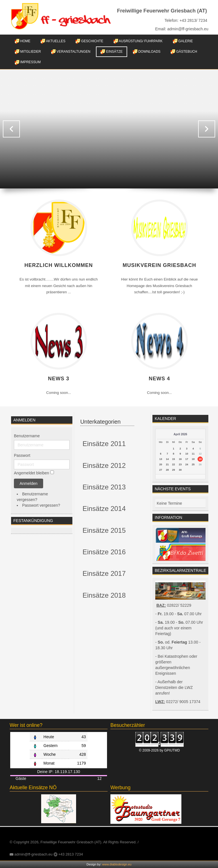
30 (180, 470)
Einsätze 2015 (104, 530)
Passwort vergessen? (41, 505)
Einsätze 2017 (104, 573)
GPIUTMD (172, 750)
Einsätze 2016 (104, 552)
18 (193, 459)
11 (193, 454)
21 (167, 464)
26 (200, 464)
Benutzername (27, 436)
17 (187, 459)
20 (161, 464)
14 (167, 459)
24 (187, 464)
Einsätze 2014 (104, 509)
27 (161, 470)
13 (161, 459)
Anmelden (29, 483)
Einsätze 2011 (104, 444)
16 (180, 459)
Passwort (22, 455)
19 (200, 459)
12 (200, 454)
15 (173, 459)
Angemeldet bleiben (32, 473)
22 (173, 464)
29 (173, 470)
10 (187, 454)
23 (180, 464)
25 (193, 464)
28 (167, 470)
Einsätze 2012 (104, 465)
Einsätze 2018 (104, 595)
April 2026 (181, 434)
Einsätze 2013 (104, 487)
